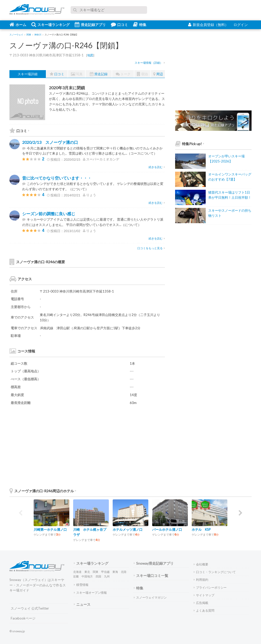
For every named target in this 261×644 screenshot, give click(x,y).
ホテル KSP (201, 529)
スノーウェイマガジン (150, 597)
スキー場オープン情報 (90, 593)
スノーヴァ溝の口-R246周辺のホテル (43, 491)
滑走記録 (99, 74)
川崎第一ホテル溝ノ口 (50, 529)
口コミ (119, 24)
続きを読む (157, 167)
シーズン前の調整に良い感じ (49, 214)
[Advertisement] (127, 446)
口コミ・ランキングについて (215, 572)
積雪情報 (81, 585)
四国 (98, 576)
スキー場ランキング (50, 24)
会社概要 (201, 564)
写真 (77, 74)
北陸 (124, 572)
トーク (123, 74)
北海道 (77, 572)
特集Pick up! (190, 144)
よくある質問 (204, 610)
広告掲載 (201, 603)
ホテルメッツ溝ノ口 (128, 529)
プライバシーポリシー (210, 588)
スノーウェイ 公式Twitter (30, 608)
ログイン (241, 25)
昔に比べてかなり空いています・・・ (57, 178)
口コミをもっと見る (151, 248)
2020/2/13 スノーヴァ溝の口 (50, 142)
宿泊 (142, 74)
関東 (96, 572)
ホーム (18, 24)
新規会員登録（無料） (208, 25)
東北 (87, 572)
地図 (90, 55)
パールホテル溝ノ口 (167, 529)
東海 (115, 572)
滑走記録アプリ (90, 24)
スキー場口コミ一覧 (151, 576)
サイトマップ (204, 595)
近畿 (76, 576)
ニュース (82, 604)
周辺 (158, 74)
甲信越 (105, 572)
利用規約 (201, 580)
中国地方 (87, 576)
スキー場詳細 (28, 74)
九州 (107, 576)
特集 (140, 24)
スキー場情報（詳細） (150, 63)
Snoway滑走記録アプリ (154, 563)
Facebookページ (23, 618)
